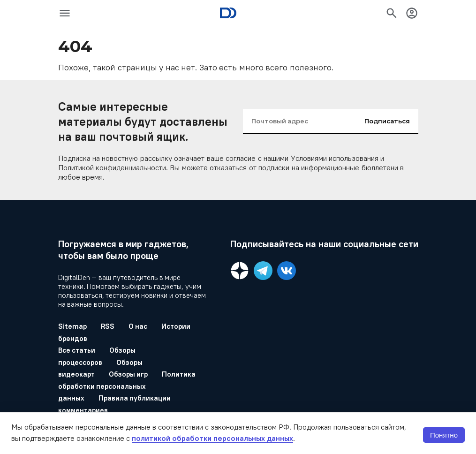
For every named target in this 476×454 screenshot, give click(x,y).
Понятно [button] (444, 435)
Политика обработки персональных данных (127, 386)
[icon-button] (65, 13)
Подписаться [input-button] (387, 121)
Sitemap (72, 326)
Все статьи (77, 350)
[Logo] (228, 13)
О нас (138, 326)
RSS (108, 326)
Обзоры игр (128, 374)
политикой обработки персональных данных (212, 438)
